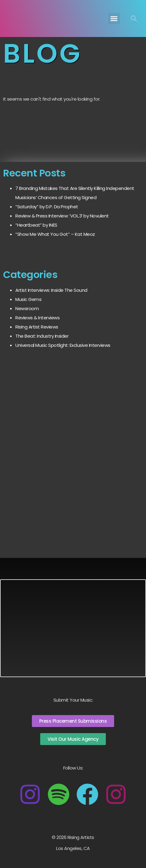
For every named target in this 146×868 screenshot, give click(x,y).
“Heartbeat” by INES (36, 225)
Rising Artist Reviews (37, 327)
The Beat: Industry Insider (42, 336)
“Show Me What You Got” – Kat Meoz (55, 234)
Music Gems (28, 299)
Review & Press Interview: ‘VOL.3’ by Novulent (62, 216)
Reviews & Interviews (37, 318)
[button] (114, 19)
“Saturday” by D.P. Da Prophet (47, 207)
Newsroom (27, 308)
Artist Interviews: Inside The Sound (51, 290)
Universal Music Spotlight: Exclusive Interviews (63, 345)
